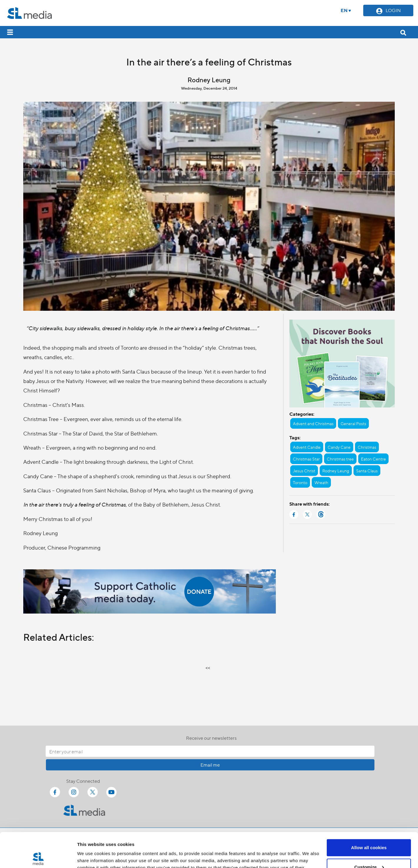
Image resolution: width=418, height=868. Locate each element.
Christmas (367, 447)
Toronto (300, 482)
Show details (91, 856)
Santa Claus (367, 471)
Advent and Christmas (313, 423)
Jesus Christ (304, 471)
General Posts (353, 423)
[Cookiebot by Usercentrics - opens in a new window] (38, 857)
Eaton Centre (373, 459)
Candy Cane (339, 447)
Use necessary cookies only (369, 852)
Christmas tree (340, 459)
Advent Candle (307, 447)
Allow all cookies (369, 813)
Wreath (321, 482)
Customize (369, 832)
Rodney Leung (336, 471)
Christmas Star (306, 459)
